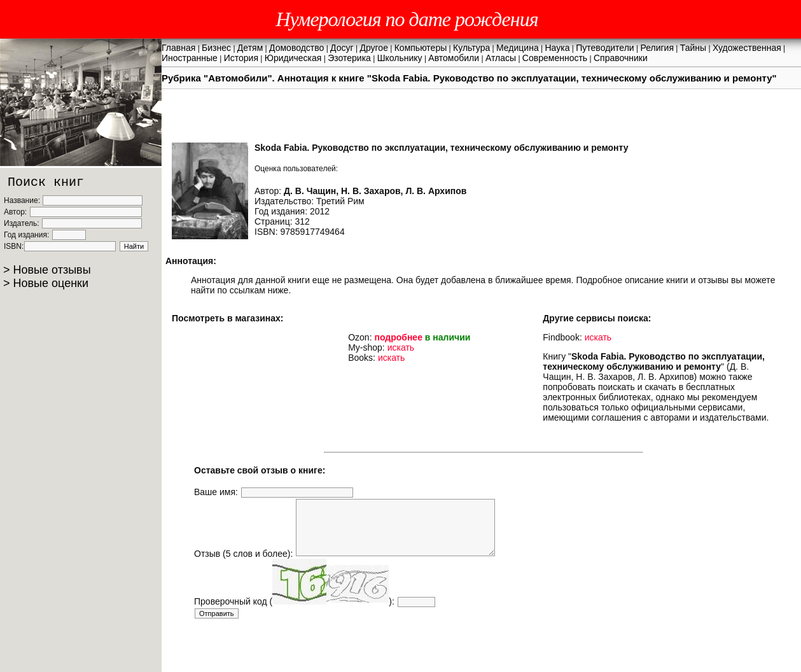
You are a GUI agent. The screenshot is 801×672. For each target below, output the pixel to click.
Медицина (518, 48)
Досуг (342, 48)
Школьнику (400, 58)
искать (401, 347)
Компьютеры (421, 48)
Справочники (621, 58)
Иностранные (190, 58)
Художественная (747, 48)
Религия (657, 48)
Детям (250, 48)
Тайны (693, 48)
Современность (555, 58)
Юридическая (293, 58)
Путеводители (605, 48)
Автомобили (454, 58)
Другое (373, 48)
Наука (558, 48)
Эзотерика (349, 58)
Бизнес (216, 48)
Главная (178, 48)
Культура (471, 48)
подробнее (398, 337)
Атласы (501, 58)
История (241, 58)
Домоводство (296, 48)
